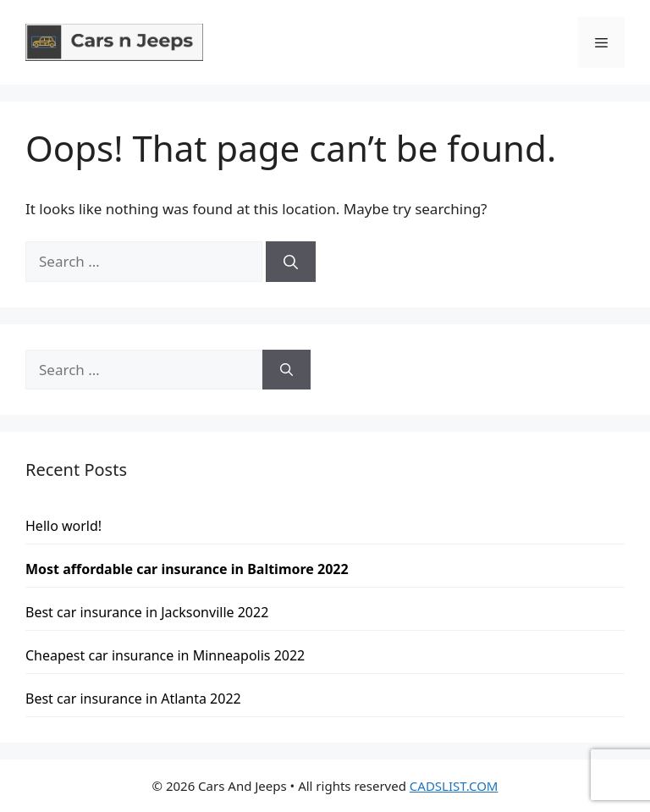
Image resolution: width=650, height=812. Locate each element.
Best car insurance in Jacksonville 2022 (147, 612)
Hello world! (63, 526)
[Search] (291, 262)
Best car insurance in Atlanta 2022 (133, 699)
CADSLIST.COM (454, 786)
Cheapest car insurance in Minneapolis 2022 (165, 655)
